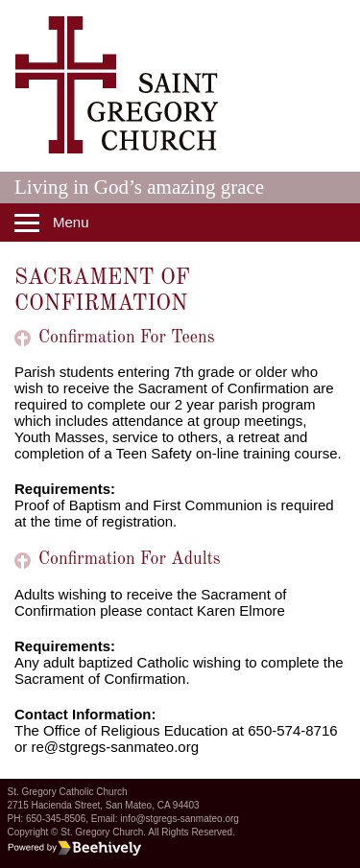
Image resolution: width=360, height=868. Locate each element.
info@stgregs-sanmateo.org (180, 819)
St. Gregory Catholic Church (68, 792)
